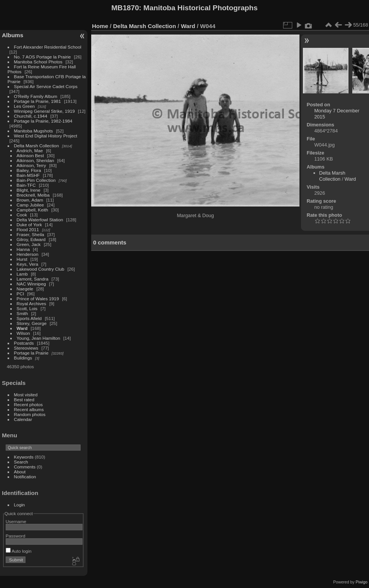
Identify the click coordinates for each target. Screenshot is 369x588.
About (20, 472)
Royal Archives (32, 303)
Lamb (22, 274)
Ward (22, 328)
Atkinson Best (30, 155)
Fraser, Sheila (31, 234)
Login (20, 505)
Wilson (23, 333)
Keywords (24, 457)
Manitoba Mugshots (34, 131)
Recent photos (29, 404)
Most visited (26, 395)
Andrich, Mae (30, 151)
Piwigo (362, 582)
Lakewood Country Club (41, 269)
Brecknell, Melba (33, 195)
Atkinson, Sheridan (36, 160)
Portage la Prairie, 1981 (38, 101)
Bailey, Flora (29, 170)
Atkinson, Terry (32, 165)
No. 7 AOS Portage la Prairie (43, 57)
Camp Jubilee (30, 205)
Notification (25, 477)
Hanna (23, 249)
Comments (25, 467)
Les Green (25, 106)
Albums (13, 35)
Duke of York (29, 225)
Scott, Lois (27, 308)
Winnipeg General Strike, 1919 (44, 111)
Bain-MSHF (28, 175)
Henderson (28, 254)
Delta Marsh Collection (36, 146)
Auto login (19, 551)
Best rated (24, 400)
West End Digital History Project (46, 136)
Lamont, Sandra (33, 279)
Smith (22, 313)
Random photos (30, 414)
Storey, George (32, 323)
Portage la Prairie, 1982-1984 (43, 121)
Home (100, 26)
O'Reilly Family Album (36, 96)
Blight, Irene (29, 190)
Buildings (23, 358)
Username (16, 521)
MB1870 (125, 8)
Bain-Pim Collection (36, 180)
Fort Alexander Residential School (48, 47)
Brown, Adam (30, 200)
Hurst (22, 259)
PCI (21, 294)
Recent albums (29, 409)
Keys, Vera (28, 264)
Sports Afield (29, 318)
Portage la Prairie (31, 353)
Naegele (25, 289)
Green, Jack (29, 244)
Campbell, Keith (32, 210)
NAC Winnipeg (31, 284)
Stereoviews (26, 348)
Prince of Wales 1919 (38, 299)
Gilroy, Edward (31, 239)
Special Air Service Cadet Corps (46, 86)
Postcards (24, 343)
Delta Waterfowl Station (40, 220)
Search (21, 462)
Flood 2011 (28, 229)
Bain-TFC (26, 185)
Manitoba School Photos (38, 62)
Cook (22, 215)
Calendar (23, 419)
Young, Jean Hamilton (39, 338)
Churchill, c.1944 (31, 116)
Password (16, 536)
